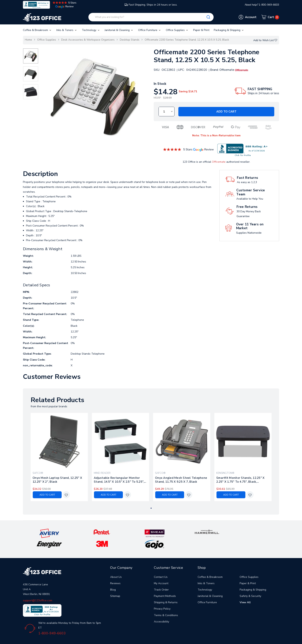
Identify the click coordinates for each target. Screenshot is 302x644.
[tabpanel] (59, 457)
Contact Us (161, 565)
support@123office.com (38, 589)
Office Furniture (150, 30)
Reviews (115, 572)
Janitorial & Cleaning (119, 30)
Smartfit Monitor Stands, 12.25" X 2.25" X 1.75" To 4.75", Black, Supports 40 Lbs (240, 480)
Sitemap (115, 584)
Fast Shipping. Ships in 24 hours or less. (151, 5)
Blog (113, 578)
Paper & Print (201, 30)
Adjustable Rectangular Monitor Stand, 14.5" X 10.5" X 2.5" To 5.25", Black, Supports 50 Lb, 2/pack (119, 480)
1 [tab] (151, 508)
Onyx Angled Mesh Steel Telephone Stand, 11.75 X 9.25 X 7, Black (181, 480)
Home (28, 40)
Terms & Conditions (166, 604)
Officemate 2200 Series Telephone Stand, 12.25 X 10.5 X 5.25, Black (187, 40)
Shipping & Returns (166, 591)
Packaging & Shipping (229, 30)
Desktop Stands (130, 40)
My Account (161, 572)
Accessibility (161, 610)
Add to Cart (226, 112)
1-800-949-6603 (52, 622)
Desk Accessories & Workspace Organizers (88, 40)
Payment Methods (165, 584)
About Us (116, 565)
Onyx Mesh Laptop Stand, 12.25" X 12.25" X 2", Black (57, 480)
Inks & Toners (67, 30)
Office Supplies (177, 30)
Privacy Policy (162, 597)
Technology (91, 30)
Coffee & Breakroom (37, 30)
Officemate (219, 162)
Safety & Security (250, 584)
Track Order (161, 578)
